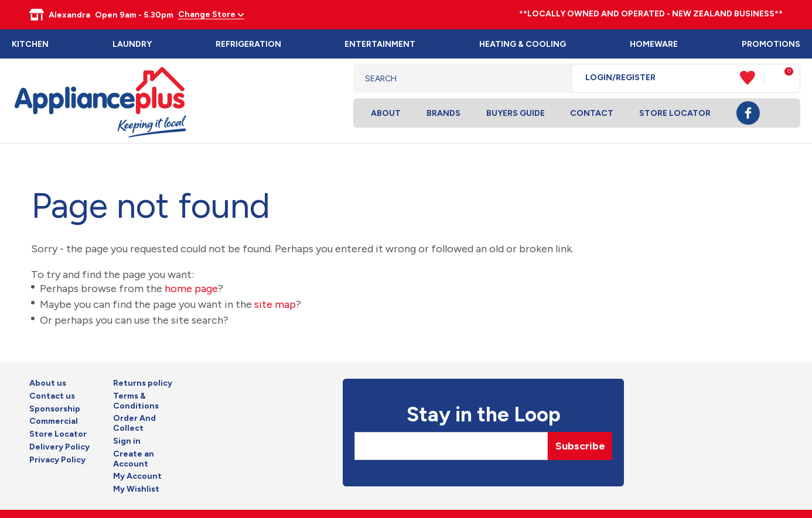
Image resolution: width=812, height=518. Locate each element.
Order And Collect (134, 423)
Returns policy (143, 383)
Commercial (54, 421)
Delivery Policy (59, 447)
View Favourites (752, 78)
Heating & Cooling (523, 44)
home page (191, 289)
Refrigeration (248, 44)
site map (275, 304)
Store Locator (675, 113)
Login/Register (620, 78)
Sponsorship (55, 409)
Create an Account (134, 459)
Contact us (52, 396)
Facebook (748, 113)
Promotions (771, 44)
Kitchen (30, 44)
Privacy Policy (57, 460)
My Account (137, 476)
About (386, 113)
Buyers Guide (516, 113)
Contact (592, 113)
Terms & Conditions (136, 401)
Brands (443, 113)
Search (553, 78)
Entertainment (380, 44)
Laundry (132, 44)
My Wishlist (136, 489)
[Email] (451, 446)
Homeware (654, 44)
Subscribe (580, 446)
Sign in (127, 441)
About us (48, 383)
